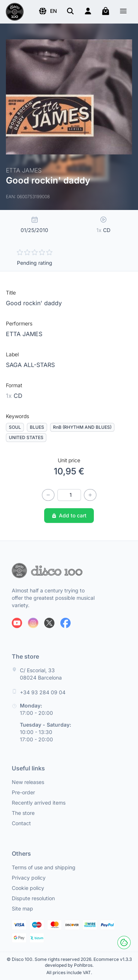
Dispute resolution (33, 898)
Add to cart (69, 515)
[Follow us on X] (49, 623)
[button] (48, 11)
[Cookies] (124, 942)
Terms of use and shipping (44, 867)
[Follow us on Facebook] (66, 623)
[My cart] (106, 11)
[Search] (70, 11)
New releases (28, 782)
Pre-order (23, 792)
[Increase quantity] (90, 495)
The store (23, 813)
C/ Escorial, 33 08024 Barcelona (41, 674)
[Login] (88, 11)
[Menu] (123, 12)
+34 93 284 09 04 (43, 692)
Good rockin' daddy (34, 303)
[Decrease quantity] (48, 495)
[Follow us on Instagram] (33, 623)
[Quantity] (69, 495)
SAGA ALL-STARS (30, 365)
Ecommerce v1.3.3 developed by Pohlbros (88, 962)
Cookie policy (28, 888)
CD (14, 396)
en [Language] (48, 11)
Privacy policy (29, 878)
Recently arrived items (39, 803)
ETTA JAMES (24, 334)
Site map (22, 908)
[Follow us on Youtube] (17, 623)
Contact (21, 823)
